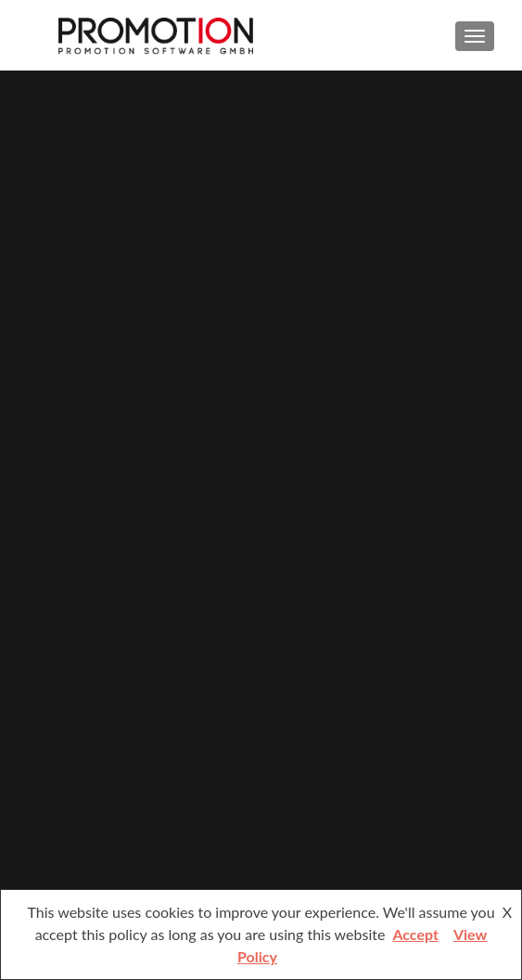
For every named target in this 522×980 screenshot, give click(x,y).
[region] (261, 488)
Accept (415, 934)
